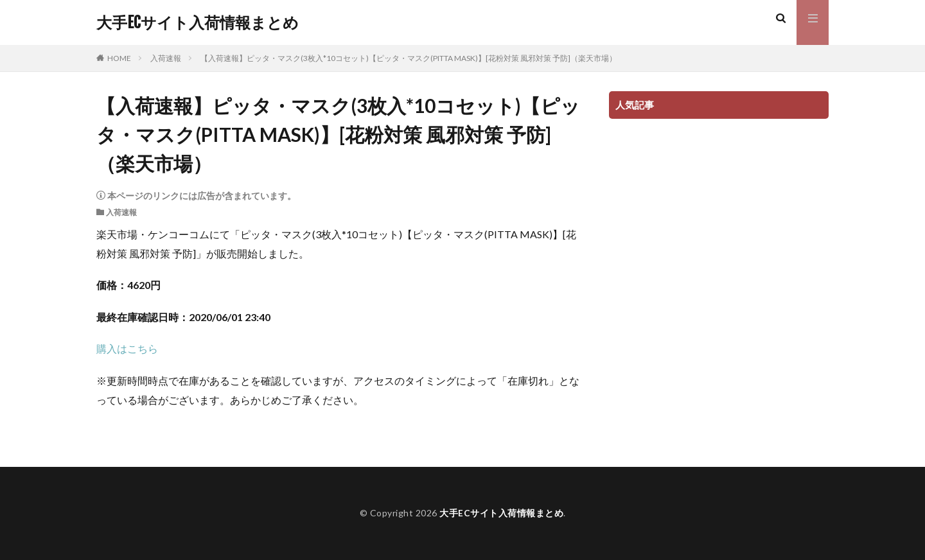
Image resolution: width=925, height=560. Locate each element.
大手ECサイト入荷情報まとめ (198, 22)
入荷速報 (166, 58)
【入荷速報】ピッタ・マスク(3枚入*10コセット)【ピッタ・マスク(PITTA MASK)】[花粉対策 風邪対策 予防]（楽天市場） (409, 58)
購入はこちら (127, 348)
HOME (119, 58)
